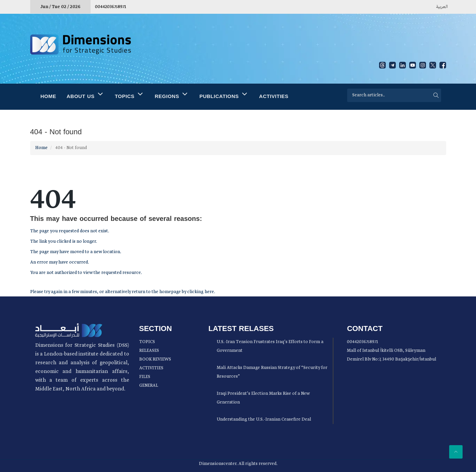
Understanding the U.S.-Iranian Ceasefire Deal (264, 419)
